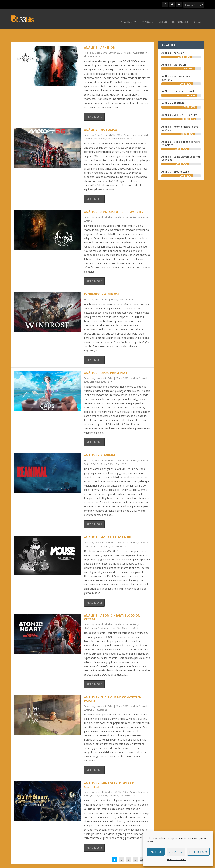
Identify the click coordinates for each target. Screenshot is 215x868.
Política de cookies (176, 859)
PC (134, 42)
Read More (94, 106)
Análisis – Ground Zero (175, 161)
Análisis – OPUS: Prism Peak (106, 362)
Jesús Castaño (101, 289)
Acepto (156, 852)
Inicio (99, 864)
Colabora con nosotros (132, 864)
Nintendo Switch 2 (93, 128)
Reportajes (181, 17)
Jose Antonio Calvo (104, 367)
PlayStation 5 (143, 42)
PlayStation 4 (90, 617)
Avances (148, 17)
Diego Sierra (101, 42)
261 (142, 849)
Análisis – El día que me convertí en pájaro (113, 688)
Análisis (127, 17)
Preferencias (198, 852)
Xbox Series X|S (92, 45)
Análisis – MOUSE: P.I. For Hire (107, 526)
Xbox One (116, 617)
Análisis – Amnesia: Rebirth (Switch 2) (114, 201)
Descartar (176, 852)
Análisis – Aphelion (100, 37)
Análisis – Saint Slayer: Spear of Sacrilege (110, 774)
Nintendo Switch (141, 124)
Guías (198, 17)
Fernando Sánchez (104, 206)
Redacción (110, 864)
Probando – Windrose (102, 283)
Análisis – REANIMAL (100, 444)
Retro (163, 17)
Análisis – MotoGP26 (101, 119)
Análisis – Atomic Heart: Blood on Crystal (112, 607)
